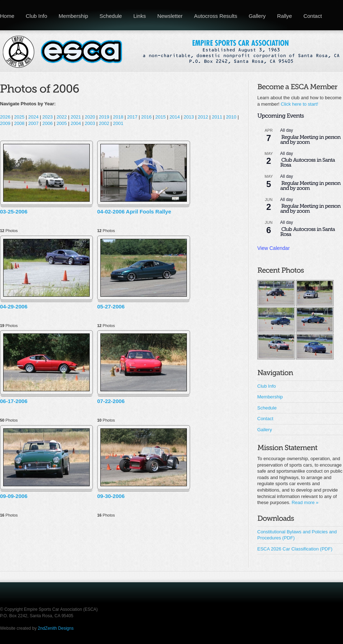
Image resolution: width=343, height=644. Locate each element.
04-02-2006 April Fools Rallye (134, 212)
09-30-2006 (111, 496)
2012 (203, 117)
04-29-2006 (14, 306)
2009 (5, 123)
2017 (132, 117)
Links (140, 16)
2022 (62, 117)
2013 (189, 117)
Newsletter (170, 16)
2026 (5, 117)
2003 (90, 123)
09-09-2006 (14, 496)
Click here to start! (300, 104)
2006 (48, 123)
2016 (146, 117)
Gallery (257, 16)
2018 (118, 117)
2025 (19, 117)
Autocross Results (216, 16)
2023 (48, 117)
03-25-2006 (14, 212)
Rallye (284, 16)
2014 (175, 117)
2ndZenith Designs (56, 628)
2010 (231, 117)
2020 (90, 117)
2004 (76, 123)
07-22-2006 (111, 401)
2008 (19, 123)
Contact (313, 16)
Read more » (305, 502)
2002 (104, 123)
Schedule (111, 16)
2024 (33, 117)
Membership (73, 16)
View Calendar (274, 248)
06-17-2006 (14, 401)
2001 (118, 123)
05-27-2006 (111, 306)
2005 (62, 123)
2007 (33, 123)
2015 (161, 117)
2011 (217, 117)
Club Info (36, 16)
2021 (76, 117)
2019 (104, 117)
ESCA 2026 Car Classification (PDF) (295, 549)
